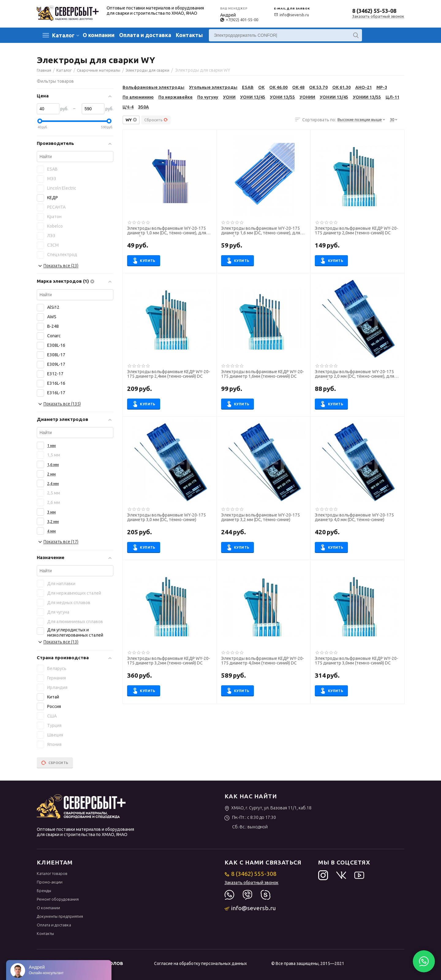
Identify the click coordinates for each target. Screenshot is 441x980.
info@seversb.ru (292, 15)
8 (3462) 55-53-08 (374, 11)
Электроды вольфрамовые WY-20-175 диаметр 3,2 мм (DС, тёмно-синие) (260, 517)
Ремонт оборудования (58, 899)
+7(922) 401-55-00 (239, 20)
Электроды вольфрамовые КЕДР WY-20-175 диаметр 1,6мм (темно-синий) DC (263, 374)
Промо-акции (50, 882)
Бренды (44, 891)
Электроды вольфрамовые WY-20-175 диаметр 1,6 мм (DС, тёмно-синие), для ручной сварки (261, 231)
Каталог (63, 35)
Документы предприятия (60, 916)
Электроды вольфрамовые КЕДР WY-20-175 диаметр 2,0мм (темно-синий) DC (356, 231)
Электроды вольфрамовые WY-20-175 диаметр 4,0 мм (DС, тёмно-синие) (354, 517)
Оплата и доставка (145, 35)
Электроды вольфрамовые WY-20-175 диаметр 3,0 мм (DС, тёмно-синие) (166, 517)
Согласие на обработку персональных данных (200, 963)
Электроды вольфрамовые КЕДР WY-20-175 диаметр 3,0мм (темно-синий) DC (356, 661)
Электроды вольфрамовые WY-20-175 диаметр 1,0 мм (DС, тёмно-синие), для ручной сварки (167, 231)
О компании (99, 35)
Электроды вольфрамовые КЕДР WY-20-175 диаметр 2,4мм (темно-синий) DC (169, 374)
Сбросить (156, 120)
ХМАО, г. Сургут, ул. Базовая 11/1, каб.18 (268, 808)
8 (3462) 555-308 (251, 874)
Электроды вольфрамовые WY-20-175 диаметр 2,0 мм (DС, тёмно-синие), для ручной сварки (354, 375)
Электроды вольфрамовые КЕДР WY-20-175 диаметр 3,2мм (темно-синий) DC (169, 661)
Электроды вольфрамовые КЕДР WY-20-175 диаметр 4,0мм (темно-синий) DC (263, 661)
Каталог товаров (52, 873)
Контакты (189, 35)
